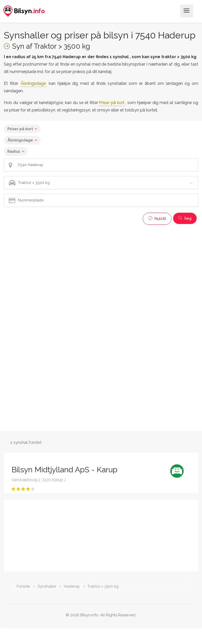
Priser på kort (20, 129)
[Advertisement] (98, 263)
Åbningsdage (20, 140)
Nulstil (157, 219)
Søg (185, 218)
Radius (14, 151)
